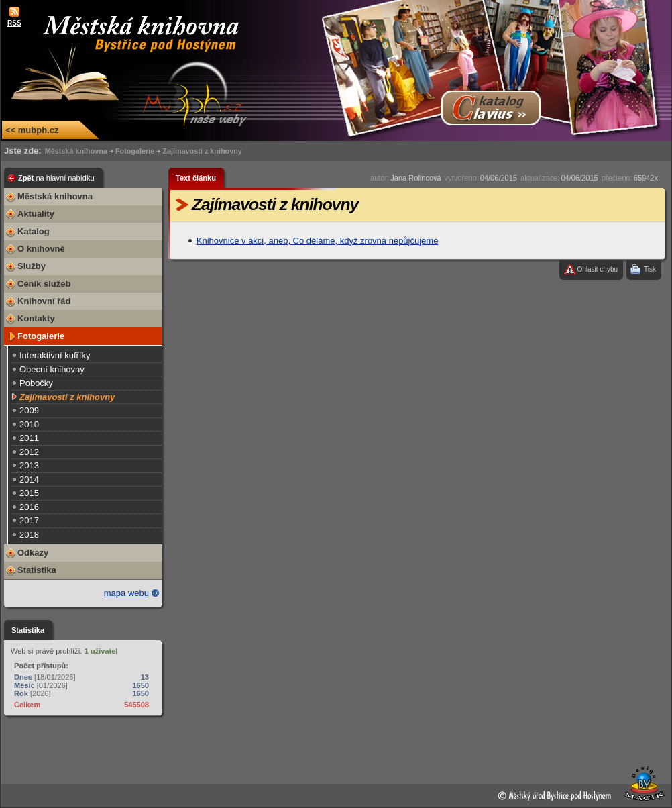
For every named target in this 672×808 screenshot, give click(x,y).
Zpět (56, 178)
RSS (14, 23)
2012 (29, 452)
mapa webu (126, 593)
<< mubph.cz (32, 130)
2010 (29, 424)
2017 (29, 520)
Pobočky (36, 383)
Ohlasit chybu (597, 269)
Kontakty (36, 318)
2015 (29, 493)
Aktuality (36, 214)
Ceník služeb (44, 284)
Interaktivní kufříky (55, 355)
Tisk (650, 269)
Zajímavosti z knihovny (202, 151)
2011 (29, 438)
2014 (29, 479)
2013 (29, 465)
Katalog (34, 231)
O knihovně (41, 249)
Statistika (37, 570)
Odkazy (33, 553)
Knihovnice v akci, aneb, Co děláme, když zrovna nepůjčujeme (318, 241)
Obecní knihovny (52, 369)
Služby (32, 266)
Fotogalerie (135, 151)
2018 (29, 535)
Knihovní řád (44, 301)
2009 (29, 410)
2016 (29, 507)
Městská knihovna (76, 151)
